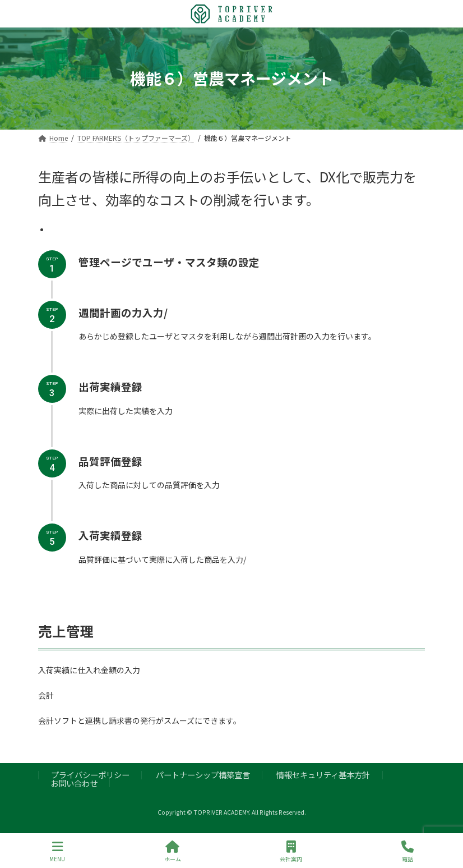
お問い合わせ (74, 783)
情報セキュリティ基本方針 (323, 775)
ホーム (173, 851)
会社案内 (291, 851)
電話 (408, 851)
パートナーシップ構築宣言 (203, 775)
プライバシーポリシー (90, 775)
